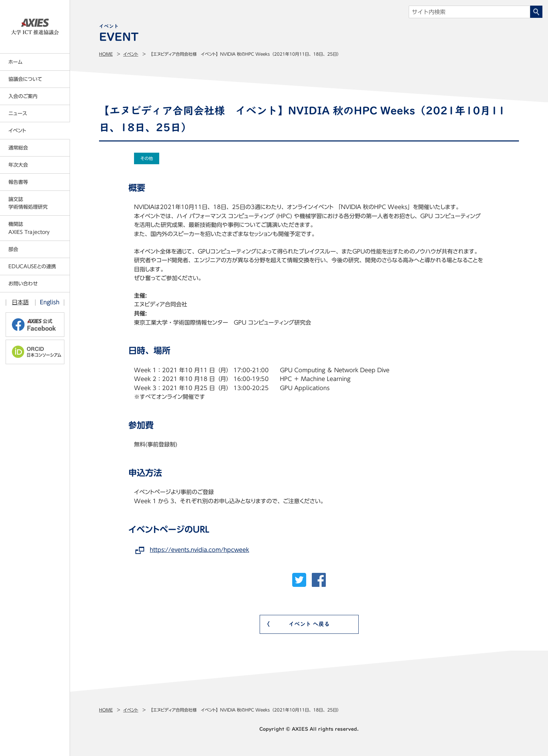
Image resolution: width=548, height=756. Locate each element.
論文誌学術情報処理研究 (28, 203)
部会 (13, 249)
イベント (131, 54)
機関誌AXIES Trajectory (29, 228)
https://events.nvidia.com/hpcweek (199, 550)
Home (106, 54)
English (50, 302)
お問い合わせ (23, 284)
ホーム (15, 62)
